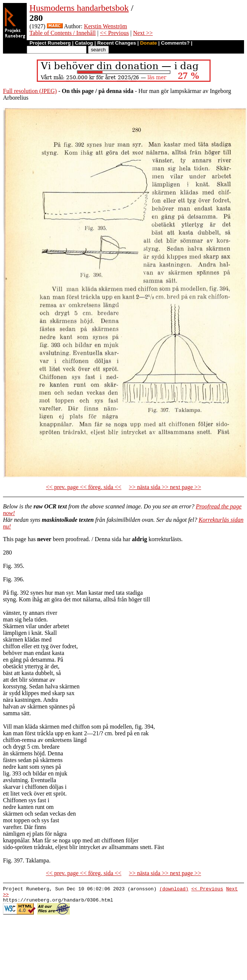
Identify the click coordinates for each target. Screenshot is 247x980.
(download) (174, 890)
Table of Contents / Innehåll (62, 33)
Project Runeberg (50, 43)
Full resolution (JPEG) (30, 91)
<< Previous (114, 33)
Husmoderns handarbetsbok (79, 8)
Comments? (175, 43)
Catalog (84, 43)
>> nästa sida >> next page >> (165, 487)
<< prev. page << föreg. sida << (84, 487)
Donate (148, 43)
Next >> (143, 33)
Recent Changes (117, 43)
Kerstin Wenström (105, 26)
